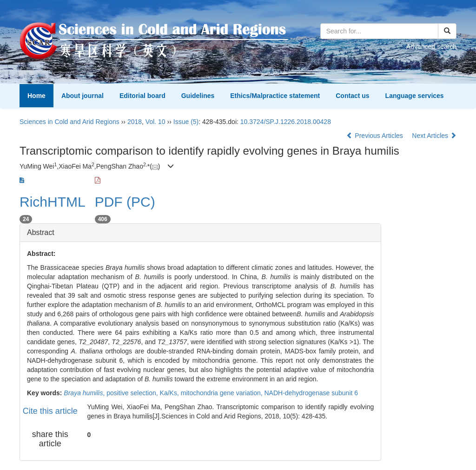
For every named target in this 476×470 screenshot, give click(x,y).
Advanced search (431, 46)
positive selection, (133, 393)
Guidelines (198, 96)
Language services (415, 96)
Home (36, 96)
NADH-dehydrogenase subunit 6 (311, 393)
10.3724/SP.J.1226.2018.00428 (286, 122)
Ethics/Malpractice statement (275, 96)
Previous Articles (375, 136)
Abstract (41, 232)
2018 (135, 122)
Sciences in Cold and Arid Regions (69, 122)
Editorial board (142, 96)
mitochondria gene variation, (223, 393)
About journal (83, 96)
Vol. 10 (155, 122)
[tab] (200, 233)
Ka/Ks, (170, 393)
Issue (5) (186, 122)
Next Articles (434, 136)
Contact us (352, 96)
